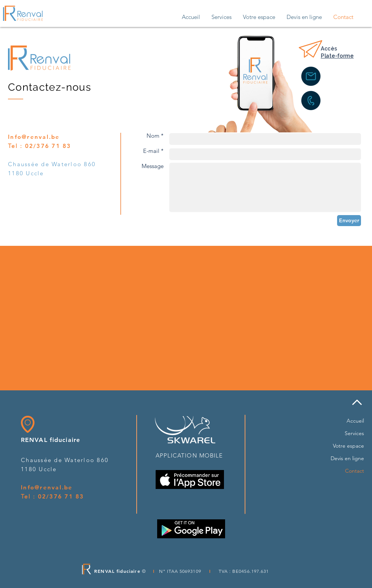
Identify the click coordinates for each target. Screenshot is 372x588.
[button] (221, 17)
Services (354, 433)
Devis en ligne (347, 458)
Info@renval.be (34, 137)
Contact (355, 471)
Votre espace (348, 446)
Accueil (355, 421)
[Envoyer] (349, 221)
